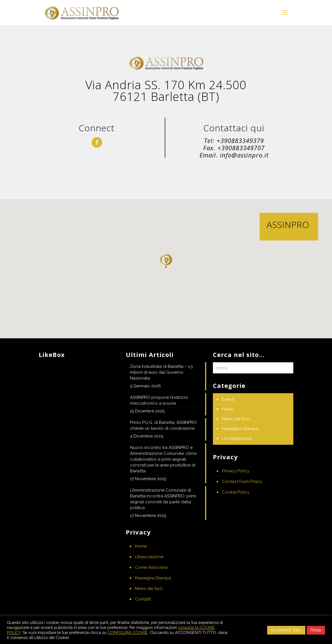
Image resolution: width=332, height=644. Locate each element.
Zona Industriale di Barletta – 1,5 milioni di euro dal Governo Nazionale (161, 372)
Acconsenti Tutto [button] (286, 630)
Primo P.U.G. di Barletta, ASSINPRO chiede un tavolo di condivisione (163, 425)
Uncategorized (237, 438)
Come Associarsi (151, 567)
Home (141, 546)
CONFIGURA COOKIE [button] (128, 632)
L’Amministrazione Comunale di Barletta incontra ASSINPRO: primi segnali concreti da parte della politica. (163, 499)
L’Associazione (149, 557)
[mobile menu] (285, 13)
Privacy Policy (236, 471)
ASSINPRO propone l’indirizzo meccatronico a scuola (159, 400)
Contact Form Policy (242, 482)
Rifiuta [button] (316, 630)
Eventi (228, 399)
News (228, 409)
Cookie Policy (236, 492)
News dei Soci (149, 589)
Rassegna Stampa (153, 578)
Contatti (143, 599)
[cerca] (253, 368)
